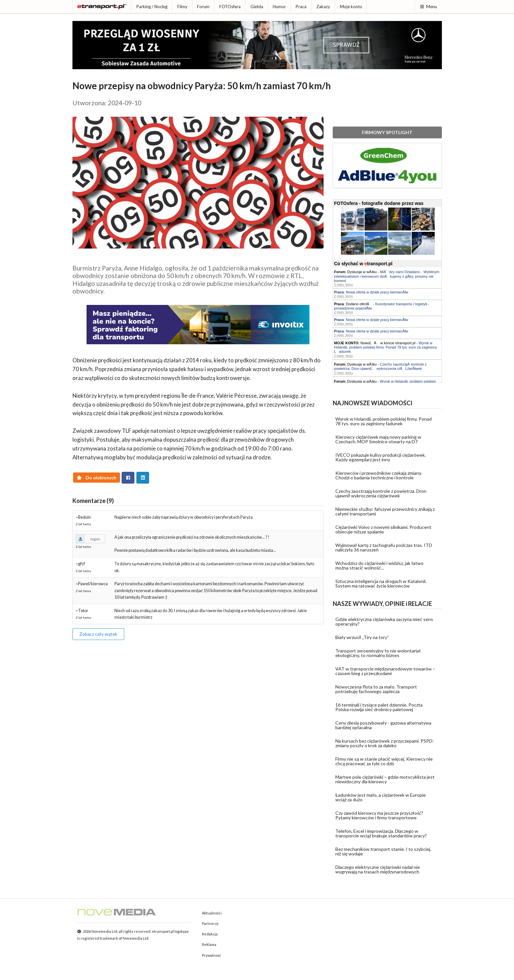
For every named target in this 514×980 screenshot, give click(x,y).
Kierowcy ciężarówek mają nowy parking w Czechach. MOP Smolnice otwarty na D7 (378, 439)
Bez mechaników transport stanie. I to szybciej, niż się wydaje (383, 851)
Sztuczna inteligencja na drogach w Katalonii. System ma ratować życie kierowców (381, 583)
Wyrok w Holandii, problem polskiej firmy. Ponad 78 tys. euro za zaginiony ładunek (384, 421)
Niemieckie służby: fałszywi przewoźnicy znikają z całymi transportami (385, 511)
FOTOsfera (230, 7)
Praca (301, 7)
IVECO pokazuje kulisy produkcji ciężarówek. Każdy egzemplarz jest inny (381, 457)
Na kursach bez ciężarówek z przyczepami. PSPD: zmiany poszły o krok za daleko (385, 743)
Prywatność (211, 955)
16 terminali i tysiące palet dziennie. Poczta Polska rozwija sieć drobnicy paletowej (379, 707)
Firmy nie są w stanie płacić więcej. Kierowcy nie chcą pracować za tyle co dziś (384, 761)
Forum (203, 7)
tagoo (88, 539)
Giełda (257, 7)
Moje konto (351, 7)
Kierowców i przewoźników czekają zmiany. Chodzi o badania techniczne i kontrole (379, 475)
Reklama (209, 944)
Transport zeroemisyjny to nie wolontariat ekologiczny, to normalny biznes (378, 653)
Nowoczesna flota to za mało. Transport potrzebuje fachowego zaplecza (376, 689)
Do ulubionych (97, 478)
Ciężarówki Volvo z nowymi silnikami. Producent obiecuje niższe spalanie (383, 529)
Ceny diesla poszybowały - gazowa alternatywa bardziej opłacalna (383, 725)
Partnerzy (210, 923)
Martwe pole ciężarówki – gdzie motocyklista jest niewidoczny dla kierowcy (385, 779)
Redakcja (210, 934)
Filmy (182, 7)
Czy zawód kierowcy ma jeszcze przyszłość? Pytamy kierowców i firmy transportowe (379, 815)
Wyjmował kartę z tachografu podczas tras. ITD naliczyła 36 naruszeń (384, 547)
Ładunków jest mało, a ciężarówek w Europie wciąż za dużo (381, 797)
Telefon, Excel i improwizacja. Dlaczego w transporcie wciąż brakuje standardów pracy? (381, 833)
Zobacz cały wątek (98, 634)
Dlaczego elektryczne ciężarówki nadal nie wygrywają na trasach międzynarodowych (378, 869)
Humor (279, 7)
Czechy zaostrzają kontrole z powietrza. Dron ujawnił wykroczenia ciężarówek (381, 493)
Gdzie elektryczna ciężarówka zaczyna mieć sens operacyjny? (384, 621)
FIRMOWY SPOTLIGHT (387, 132)
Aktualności (212, 913)
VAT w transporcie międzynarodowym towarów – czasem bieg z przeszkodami (385, 671)
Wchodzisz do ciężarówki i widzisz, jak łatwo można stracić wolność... (379, 565)
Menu (428, 7)
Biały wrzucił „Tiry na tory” (362, 637)
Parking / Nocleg (152, 7)
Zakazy (323, 7)
